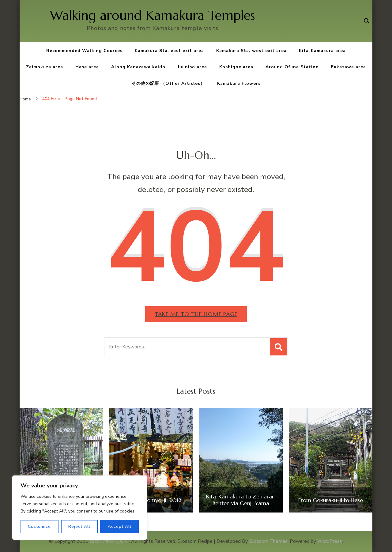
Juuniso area (192, 67)
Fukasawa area (349, 67)
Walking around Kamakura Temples (152, 15)
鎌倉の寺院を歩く (109, 541)
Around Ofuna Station (292, 67)
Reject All (79, 526)
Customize (39, 526)
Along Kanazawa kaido (138, 67)
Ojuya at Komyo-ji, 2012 (151, 500)
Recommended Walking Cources (84, 51)
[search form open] (367, 21)
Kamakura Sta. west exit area (251, 51)
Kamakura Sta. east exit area (169, 51)
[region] (80, 508)
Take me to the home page (196, 314)
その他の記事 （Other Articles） (168, 83)
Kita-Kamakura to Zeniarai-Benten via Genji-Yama (241, 500)
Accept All (120, 526)
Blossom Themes (268, 541)
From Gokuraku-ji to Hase (331, 500)
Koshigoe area (236, 67)
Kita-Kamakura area (322, 51)
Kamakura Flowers (239, 83)
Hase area (87, 67)
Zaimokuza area (45, 67)
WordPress (330, 541)
